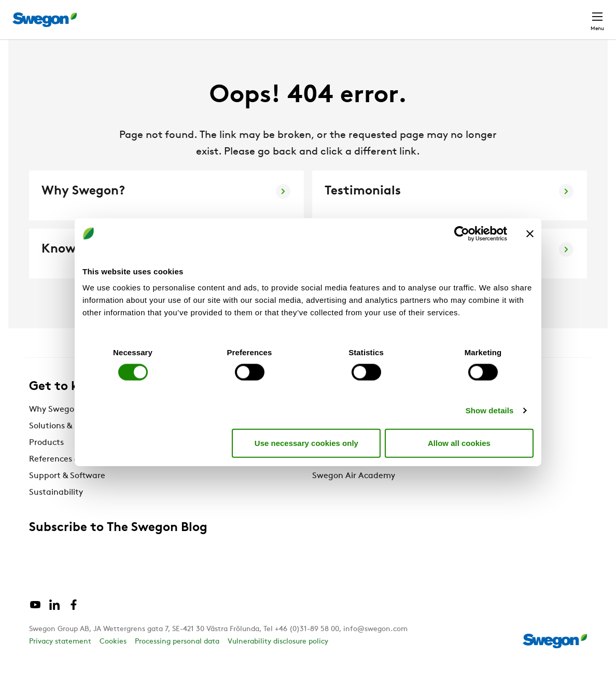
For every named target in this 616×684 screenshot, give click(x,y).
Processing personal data (177, 661)
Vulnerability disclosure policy (278, 661)
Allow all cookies (459, 443)
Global (530, 14)
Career (487, 14)
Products (46, 462)
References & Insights (71, 479)
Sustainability (56, 512)
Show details (490, 410)
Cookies (113, 661)
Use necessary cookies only (306, 443)
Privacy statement (60, 661)
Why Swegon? (56, 429)
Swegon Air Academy (354, 495)
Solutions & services (67, 445)
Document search (425, 15)
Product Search (339, 14)
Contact (579, 15)
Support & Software (67, 495)
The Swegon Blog (345, 479)
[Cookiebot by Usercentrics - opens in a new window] (462, 233)
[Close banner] (530, 233)
